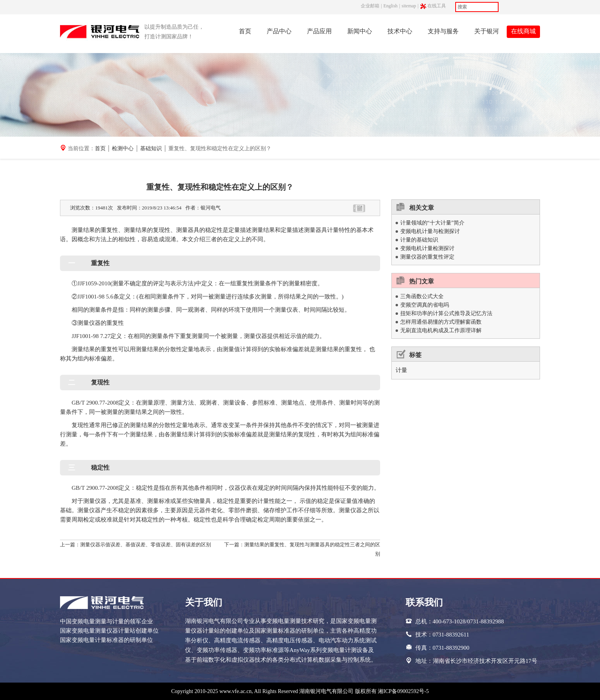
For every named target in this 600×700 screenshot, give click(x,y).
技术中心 (400, 31)
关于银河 (487, 31)
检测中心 (123, 148)
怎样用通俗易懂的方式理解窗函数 (441, 322)
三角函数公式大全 (422, 296)
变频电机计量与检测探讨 (430, 231)
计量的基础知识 (419, 240)
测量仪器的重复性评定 (427, 257)
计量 (401, 370)
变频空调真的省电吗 (425, 305)
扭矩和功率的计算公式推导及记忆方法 (446, 313)
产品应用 (319, 31)
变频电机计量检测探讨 (427, 248)
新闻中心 (360, 31)
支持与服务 (443, 31)
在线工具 (437, 6)
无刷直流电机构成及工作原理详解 (441, 330)
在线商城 (523, 31)
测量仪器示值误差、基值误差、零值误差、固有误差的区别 (146, 545)
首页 (245, 31)
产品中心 (279, 31)
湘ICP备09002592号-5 (403, 691)
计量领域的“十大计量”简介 (432, 223)
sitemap (409, 6)
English (390, 6)
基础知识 (151, 148)
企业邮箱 (370, 6)
